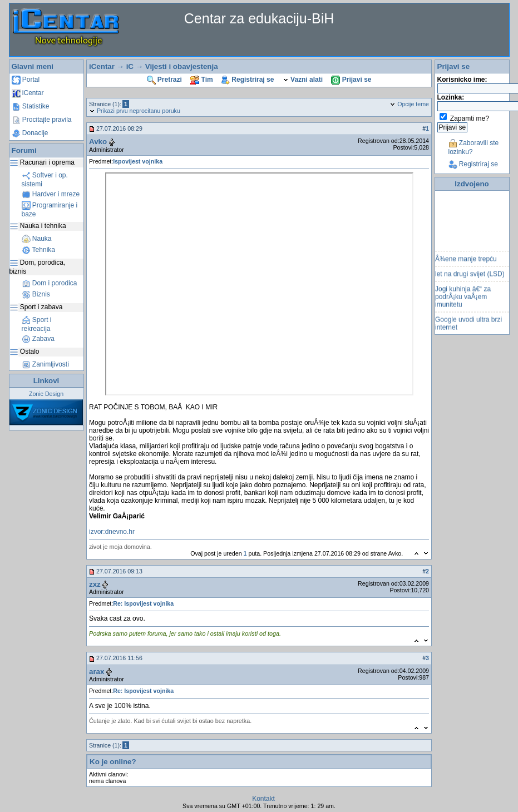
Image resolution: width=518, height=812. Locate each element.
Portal (26, 80)
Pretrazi (164, 80)
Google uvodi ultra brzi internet (468, 329)
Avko (98, 142)
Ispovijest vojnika (138, 161)
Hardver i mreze (51, 194)
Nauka (37, 239)
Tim (201, 80)
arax (97, 672)
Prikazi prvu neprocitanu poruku (135, 111)
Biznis (36, 294)
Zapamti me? (470, 118)
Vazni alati (303, 80)
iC (130, 66)
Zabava (38, 339)
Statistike (31, 106)
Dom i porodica (50, 283)
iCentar (28, 93)
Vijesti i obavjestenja (182, 66)
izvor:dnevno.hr (112, 532)
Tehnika (38, 250)
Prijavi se (351, 80)
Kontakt (263, 799)
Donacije (30, 133)
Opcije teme (409, 104)
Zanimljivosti (45, 364)
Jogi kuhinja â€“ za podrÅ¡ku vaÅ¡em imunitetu (463, 303)
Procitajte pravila (42, 120)
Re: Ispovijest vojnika (143, 603)
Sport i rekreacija (37, 324)
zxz (95, 584)
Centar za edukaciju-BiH (259, 18)
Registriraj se (248, 80)
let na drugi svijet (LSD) (470, 280)
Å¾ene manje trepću (466, 265)
